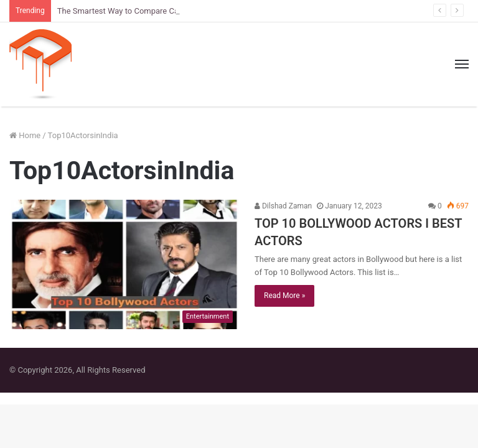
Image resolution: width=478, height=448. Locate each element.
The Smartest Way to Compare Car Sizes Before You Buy (158, 11)
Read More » (284, 296)
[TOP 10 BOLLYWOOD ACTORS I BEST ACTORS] (124, 264)
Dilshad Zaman (283, 206)
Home (25, 135)
